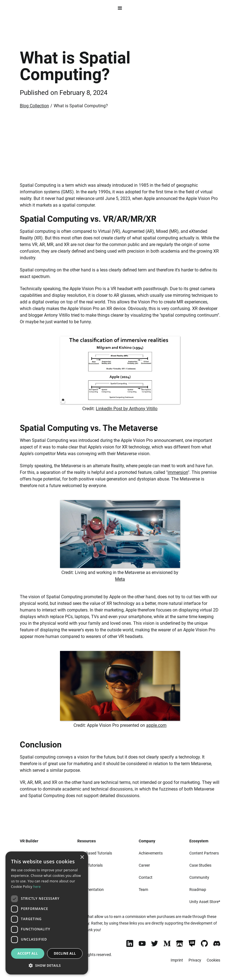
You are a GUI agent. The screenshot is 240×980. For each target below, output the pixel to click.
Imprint (177, 960)
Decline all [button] (65, 953)
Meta (120, 579)
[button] (120, 8)
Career (144, 865)
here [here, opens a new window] (37, 887)
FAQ (81, 877)
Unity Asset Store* (205, 902)
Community (199, 877)
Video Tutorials (90, 865)
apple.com (156, 725)
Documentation (91, 890)
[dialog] (47, 913)
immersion (178, 472)
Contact (146, 877)
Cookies (213, 960)
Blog (81, 902)
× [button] (82, 857)
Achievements (151, 853)
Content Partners (204, 853)
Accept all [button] (28, 953)
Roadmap (198, 890)
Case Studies (200, 865)
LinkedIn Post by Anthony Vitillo (127, 409)
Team (143, 890)
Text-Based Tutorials (95, 853)
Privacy (195, 960)
